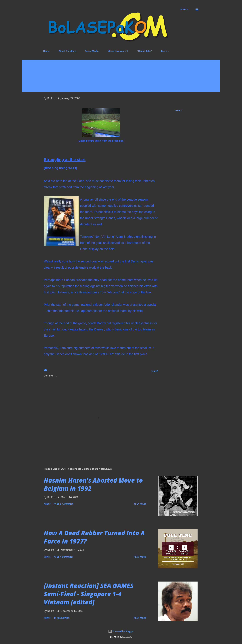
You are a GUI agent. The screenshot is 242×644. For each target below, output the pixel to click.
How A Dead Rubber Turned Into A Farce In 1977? (94, 537)
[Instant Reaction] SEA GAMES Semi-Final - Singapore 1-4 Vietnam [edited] (89, 594)
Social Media (92, 51)
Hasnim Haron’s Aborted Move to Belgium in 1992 (93, 484)
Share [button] (178, 110)
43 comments (62, 618)
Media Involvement (118, 51)
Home (46, 51)
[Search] (184, 9)
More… (165, 51)
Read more (140, 504)
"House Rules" (145, 51)
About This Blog (67, 51)
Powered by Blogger (121, 631)
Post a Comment (64, 504)
